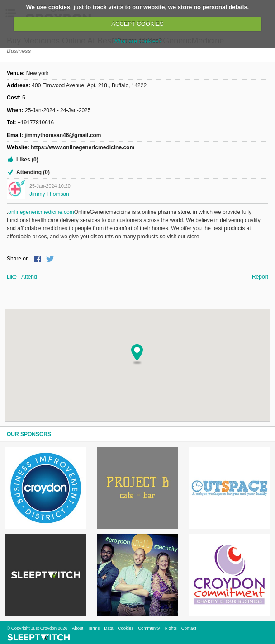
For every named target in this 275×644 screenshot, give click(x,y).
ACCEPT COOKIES (137, 24)
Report (260, 277)
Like (12, 277)
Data (109, 628)
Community (149, 628)
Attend (29, 277)
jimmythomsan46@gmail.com (63, 135)
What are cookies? (137, 41)
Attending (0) (33, 172)
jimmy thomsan (49, 194)
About (78, 628)
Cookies (126, 628)
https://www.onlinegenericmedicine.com (83, 147)
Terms (94, 628)
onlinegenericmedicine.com (41, 212)
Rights (171, 628)
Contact (189, 628)
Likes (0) (27, 160)
